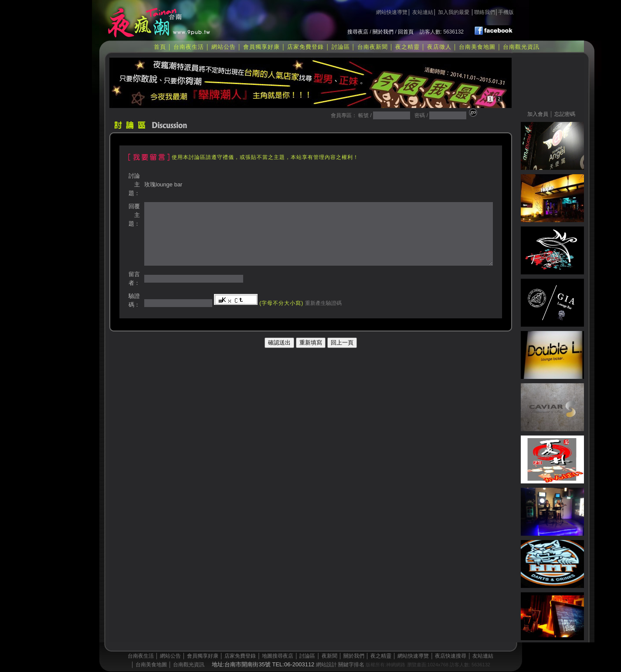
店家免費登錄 (305, 47)
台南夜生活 (189, 47)
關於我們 (383, 32)
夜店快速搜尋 (451, 656)
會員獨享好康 (261, 47)
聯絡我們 (485, 12)
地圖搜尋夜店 (278, 656)
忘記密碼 (565, 114)
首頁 (160, 47)
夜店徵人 (439, 47)
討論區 (341, 47)
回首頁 (406, 32)
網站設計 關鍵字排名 (340, 665)
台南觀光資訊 (521, 47)
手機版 (506, 12)
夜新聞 (329, 656)
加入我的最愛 (454, 12)
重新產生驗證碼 (322, 303)
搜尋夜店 (358, 32)
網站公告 (224, 47)
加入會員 (538, 114)
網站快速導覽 (392, 12)
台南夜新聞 (373, 47)
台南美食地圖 (477, 47)
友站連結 (423, 12)
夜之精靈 (407, 47)
